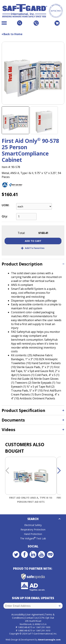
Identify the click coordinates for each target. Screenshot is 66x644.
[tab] (33, 264)
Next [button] (59, 471)
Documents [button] (13, 420)
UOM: (5, 205)
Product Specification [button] (23, 410)
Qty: (5, 216)
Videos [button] (9, 429)
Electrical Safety (33, 525)
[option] (31, 481)
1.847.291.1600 (43, 627)
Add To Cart (33, 241)
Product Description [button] (22, 264)
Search (33, 519)
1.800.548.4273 (25, 627)
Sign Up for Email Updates (33, 598)
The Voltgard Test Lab (33, 538)
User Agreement (35, 614)
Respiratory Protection (33, 530)
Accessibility (18, 614)
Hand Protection (33, 534)
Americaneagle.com (49, 640)
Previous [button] (7, 471)
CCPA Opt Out (46, 618)
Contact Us (31, 618)
